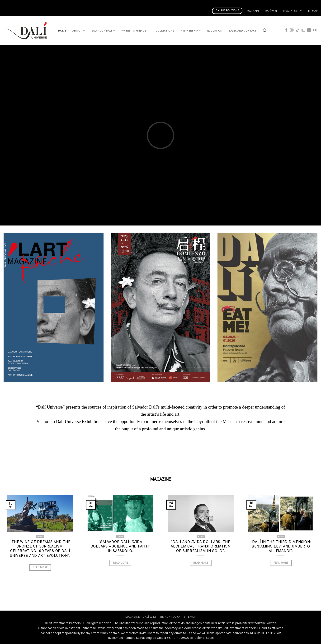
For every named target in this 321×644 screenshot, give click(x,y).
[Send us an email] (303, 30)
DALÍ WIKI (271, 11)
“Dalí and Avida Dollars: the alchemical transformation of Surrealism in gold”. (201, 546)
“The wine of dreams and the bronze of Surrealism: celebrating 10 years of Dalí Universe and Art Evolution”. (40, 549)
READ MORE (40, 567)
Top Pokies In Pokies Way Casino (127, 3)
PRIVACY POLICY (292, 11)
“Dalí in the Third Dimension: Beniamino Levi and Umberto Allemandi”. (281, 546)
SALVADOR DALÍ (103, 30)
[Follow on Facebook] (286, 30)
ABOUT (79, 30)
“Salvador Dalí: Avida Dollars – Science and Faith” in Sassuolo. (120, 546)
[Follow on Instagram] (292, 30)
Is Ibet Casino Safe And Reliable (76, 3)
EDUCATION (215, 31)
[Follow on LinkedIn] (309, 30)
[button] (265, 30)
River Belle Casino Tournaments (179, 3)
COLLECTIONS (165, 31)
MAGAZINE (253, 11)
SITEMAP (312, 11)
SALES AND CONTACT (243, 31)
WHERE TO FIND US (135, 30)
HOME (62, 31)
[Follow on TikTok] (298, 30)
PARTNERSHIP (191, 30)
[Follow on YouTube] (315, 30)
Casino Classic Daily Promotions (25, 3)
